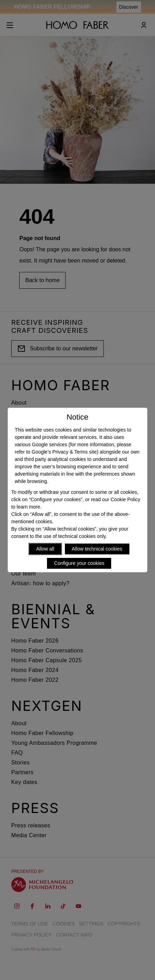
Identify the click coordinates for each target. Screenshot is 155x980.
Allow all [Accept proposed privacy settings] (45, 549)
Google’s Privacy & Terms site (64, 452)
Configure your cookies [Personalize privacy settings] (79, 563)
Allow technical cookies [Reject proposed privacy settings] (97, 549)
